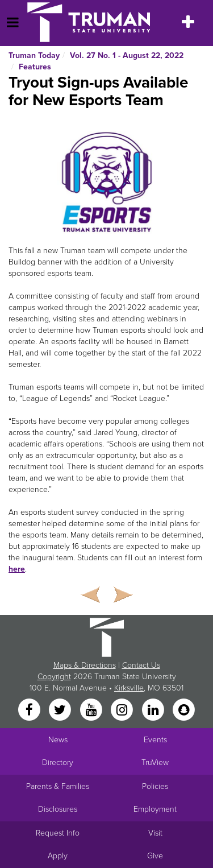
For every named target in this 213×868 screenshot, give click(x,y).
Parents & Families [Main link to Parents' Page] (58, 786)
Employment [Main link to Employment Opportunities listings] (155, 809)
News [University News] (58, 740)
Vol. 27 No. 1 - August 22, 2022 (127, 55)
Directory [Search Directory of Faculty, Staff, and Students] (58, 762)
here (17, 569)
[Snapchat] (183, 710)
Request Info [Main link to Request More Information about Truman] (58, 833)
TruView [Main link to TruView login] (155, 762)
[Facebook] (30, 710)
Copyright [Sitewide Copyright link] (54, 677)
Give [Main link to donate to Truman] (155, 856)
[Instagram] (123, 710)
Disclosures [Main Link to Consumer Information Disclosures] (58, 809)
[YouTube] (92, 710)
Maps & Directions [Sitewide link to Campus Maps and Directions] (85, 665)
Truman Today (34, 55)
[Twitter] (61, 710)
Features (35, 67)
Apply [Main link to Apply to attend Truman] (58, 856)
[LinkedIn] (154, 710)
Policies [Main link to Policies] (155, 786)
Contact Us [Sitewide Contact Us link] (141, 665)
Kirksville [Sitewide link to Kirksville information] (129, 688)
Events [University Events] (155, 740)
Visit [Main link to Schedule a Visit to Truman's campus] (155, 833)
